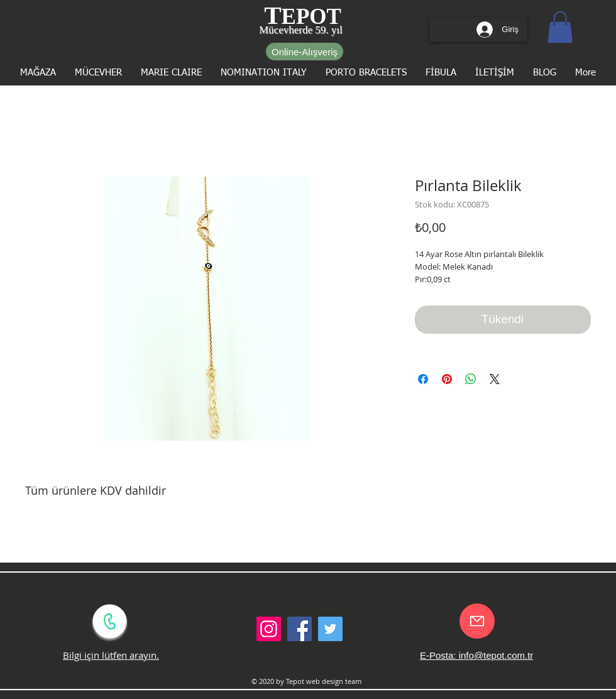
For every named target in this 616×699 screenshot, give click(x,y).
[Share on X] (495, 379)
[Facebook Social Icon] (300, 629)
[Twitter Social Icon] (330, 629)
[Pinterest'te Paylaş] (447, 379)
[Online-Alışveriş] (305, 52)
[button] (560, 27)
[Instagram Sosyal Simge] (269, 629)
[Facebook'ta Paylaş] (423, 379)
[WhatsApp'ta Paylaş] (471, 379)
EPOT (311, 17)
